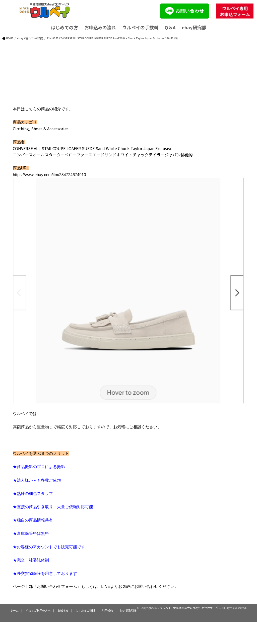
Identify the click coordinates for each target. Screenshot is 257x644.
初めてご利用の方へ (38, 610)
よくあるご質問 (85, 610)
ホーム (14, 610)
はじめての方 (65, 27)
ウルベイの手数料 (140, 27)
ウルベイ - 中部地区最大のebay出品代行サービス (190, 608)
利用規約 (107, 610)
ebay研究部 (194, 27)
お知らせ (63, 610)
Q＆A (170, 27)
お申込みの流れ (100, 27)
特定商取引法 (128, 610)
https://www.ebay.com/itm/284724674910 (49, 175)
